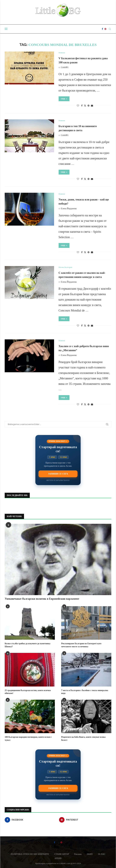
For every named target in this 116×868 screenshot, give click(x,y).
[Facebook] (102, 29)
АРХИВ (58, 858)
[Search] (110, 29)
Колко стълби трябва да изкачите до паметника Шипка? (27, 645)
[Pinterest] (105, 29)
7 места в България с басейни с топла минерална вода (85, 692)
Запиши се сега (58, 474)
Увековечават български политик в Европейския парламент (42, 599)
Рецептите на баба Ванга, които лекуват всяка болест (83, 739)
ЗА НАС (102, 854)
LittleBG (65, 67)
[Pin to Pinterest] (89, 106)
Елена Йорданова (69, 209)
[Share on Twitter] (85, 106)
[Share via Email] (92, 106)
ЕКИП (90, 854)
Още (64, 99)
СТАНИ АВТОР (62, 854)
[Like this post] (78, 106)
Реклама (78, 854)
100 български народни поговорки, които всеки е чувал (28, 739)
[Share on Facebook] (82, 106)
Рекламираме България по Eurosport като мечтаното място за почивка (81, 645)
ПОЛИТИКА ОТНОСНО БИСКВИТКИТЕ (30, 854)
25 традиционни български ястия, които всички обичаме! (28, 692)
